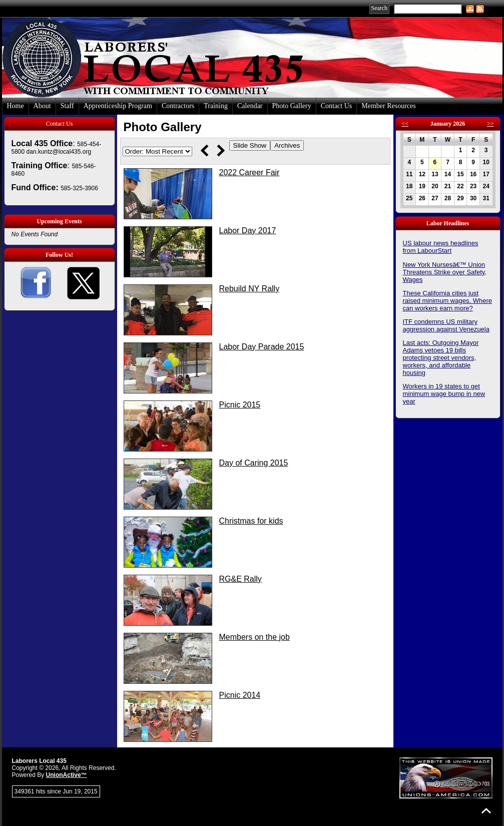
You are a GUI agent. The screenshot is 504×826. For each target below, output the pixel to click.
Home (16, 106)
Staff (67, 106)
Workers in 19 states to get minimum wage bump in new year (444, 394)
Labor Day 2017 (248, 231)
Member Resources (388, 106)
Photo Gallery (292, 106)
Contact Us (337, 106)
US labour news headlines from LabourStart (441, 247)
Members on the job (255, 637)
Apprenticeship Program (118, 106)
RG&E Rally (240, 579)
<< (405, 124)
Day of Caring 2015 (254, 463)
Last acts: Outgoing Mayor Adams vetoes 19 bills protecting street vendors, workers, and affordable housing (441, 358)
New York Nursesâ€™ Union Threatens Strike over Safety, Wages (445, 272)
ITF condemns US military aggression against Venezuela (446, 325)
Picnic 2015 (240, 405)
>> (490, 124)
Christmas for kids (251, 521)
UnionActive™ (67, 775)
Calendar (250, 106)
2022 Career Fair (249, 172)
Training (216, 106)
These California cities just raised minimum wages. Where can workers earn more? (447, 301)
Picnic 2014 (240, 695)
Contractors (178, 106)
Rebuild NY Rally (249, 289)
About (42, 106)
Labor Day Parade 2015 (262, 347)
